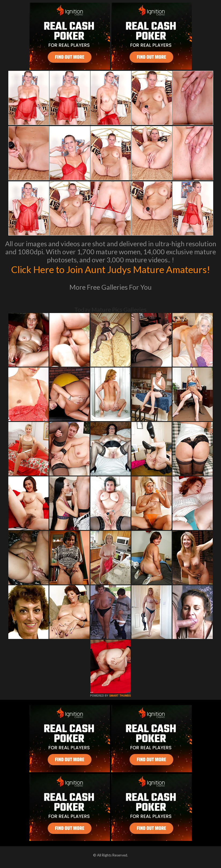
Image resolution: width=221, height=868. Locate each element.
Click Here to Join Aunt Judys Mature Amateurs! (110, 269)
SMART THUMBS (120, 696)
